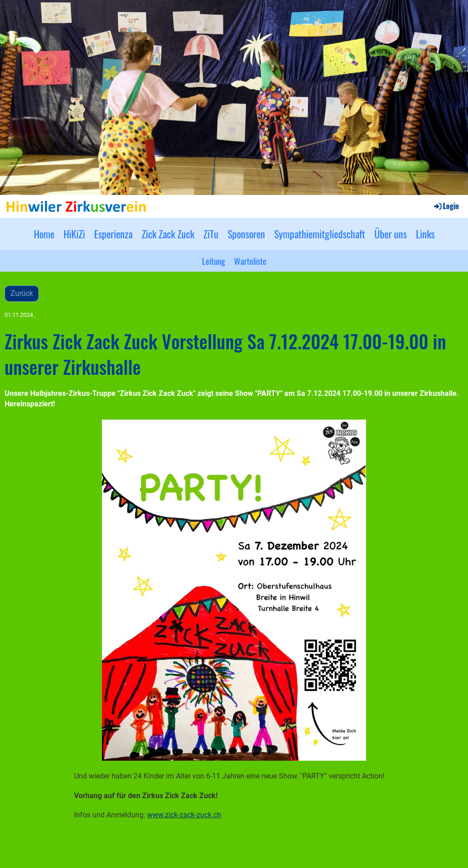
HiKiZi (74, 234)
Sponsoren (246, 234)
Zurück (22, 293)
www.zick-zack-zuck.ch (184, 815)
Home (44, 234)
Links (425, 234)
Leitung (213, 261)
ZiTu (211, 234)
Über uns (391, 234)
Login (446, 206)
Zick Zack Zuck (168, 234)
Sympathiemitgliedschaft (320, 234)
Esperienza (113, 234)
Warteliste (250, 261)
